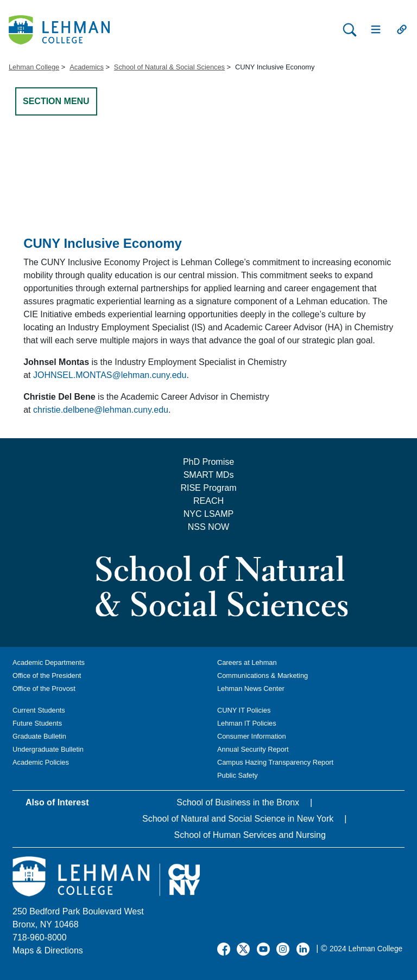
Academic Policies (41, 762)
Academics (87, 67)
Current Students (39, 710)
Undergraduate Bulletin (48, 749)
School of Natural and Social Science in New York (238, 819)
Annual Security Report (253, 749)
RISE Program (208, 488)
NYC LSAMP (208, 514)
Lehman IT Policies (247, 723)
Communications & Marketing (263, 675)
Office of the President (47, 675)
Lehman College (34, 67)
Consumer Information (252, 736)
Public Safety (238, 775)
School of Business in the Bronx (238, 802)
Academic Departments (49, 662)
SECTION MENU (56, 101)
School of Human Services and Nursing (250, 835)
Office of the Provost (44, 688)
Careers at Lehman (247, 662)
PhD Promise (208, 462)
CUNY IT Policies (244, 710)
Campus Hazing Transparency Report (275, 762)
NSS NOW (208, 527)
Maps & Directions (48, 950)
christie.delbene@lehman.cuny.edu (101, 410)
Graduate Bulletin (39, 736)
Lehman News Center (251, 688)
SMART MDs (209, 475)
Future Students (37, 723)
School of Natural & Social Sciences (169, 67)
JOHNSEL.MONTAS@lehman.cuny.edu (110, 375)
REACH (208, 501)
